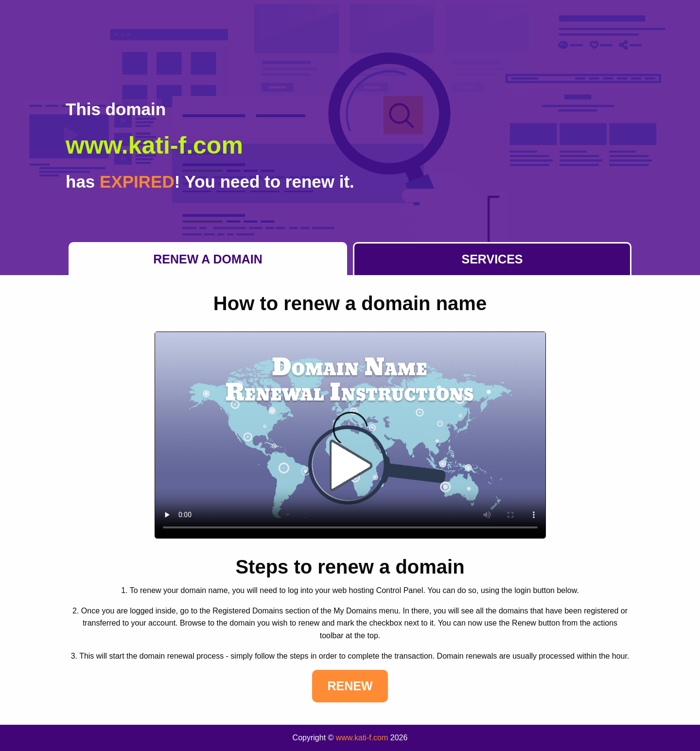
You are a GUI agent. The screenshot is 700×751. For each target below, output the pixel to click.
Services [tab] (492, 259)
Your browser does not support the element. (350, 435)
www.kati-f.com (362, 738)
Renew (350, 686)
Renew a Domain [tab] (208, 259)
